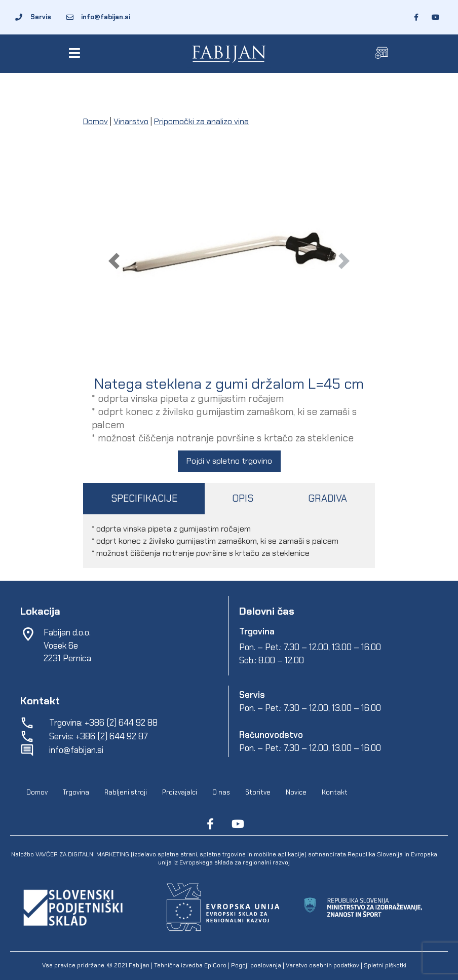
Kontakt (335, 792)
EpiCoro (215, 965)
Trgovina (76, 792)
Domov (96, 121)
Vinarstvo (131, 121)
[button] (76, 53)
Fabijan (139, 965)
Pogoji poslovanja (256, 965)
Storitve (258, 792)
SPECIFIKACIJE (144, 498)
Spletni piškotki (385, 965)
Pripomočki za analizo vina (201, 121)
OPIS (243, 498)
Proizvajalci (180, 792)
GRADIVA (328, 498)
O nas (221, 792)
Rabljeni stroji (126, 792)
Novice (296, 792)
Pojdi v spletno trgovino (229, 461)
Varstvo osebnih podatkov (322, 965)
